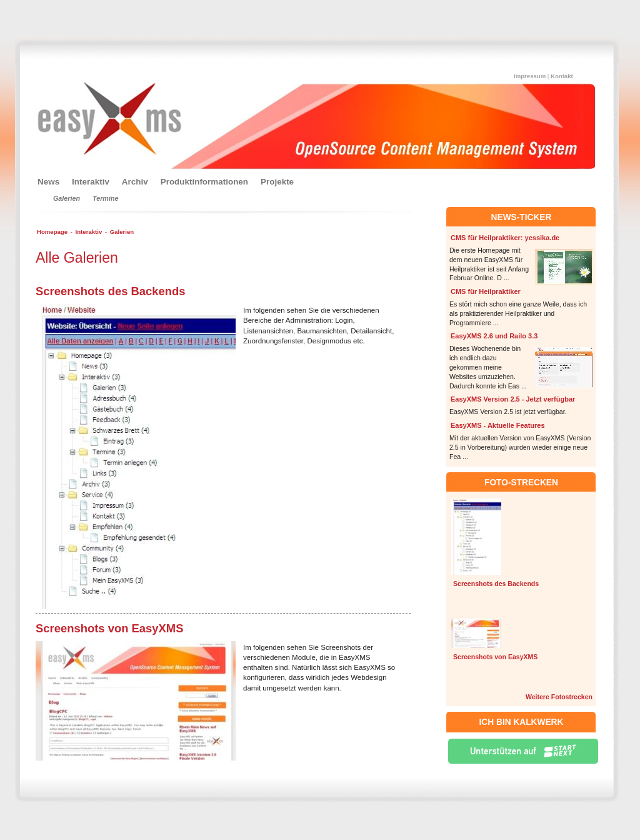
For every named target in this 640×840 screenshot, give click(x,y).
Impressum (530, 76)
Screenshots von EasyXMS (495, 657)
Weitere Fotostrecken (559, 697)
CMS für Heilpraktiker (486, 291)
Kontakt (562, 76)
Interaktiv (89, 232)
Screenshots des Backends (496, 584)
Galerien (122, 232)
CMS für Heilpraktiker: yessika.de (505, 238)
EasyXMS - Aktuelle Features (498, 425)
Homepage (52, 232)
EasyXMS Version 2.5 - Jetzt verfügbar (513, 399)
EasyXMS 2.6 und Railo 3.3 (494, 336)
